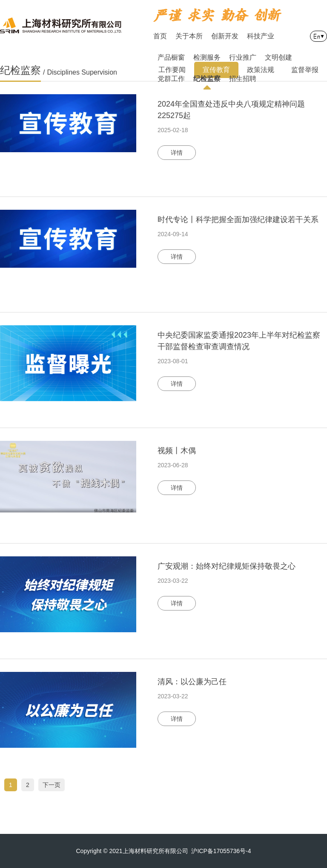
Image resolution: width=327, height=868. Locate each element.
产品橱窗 (171, 57)
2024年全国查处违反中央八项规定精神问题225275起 (231, 110)
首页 (160, 36)
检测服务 (207, 57)
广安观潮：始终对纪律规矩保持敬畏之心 (227, 566)
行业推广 (243, 57)
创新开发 (225, 36)
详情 (177, 153)
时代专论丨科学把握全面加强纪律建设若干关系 (238, 220)
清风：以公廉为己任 (192, 682)
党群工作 (171, 79)
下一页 (52, 785)
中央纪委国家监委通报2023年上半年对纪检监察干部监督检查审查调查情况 (239, 341)
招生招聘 (243, 79)
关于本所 (189, 36)
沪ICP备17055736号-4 (221, 851)
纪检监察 (207, 82)
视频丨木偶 (177, 451)
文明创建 (278, 57)
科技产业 (261, 36)
